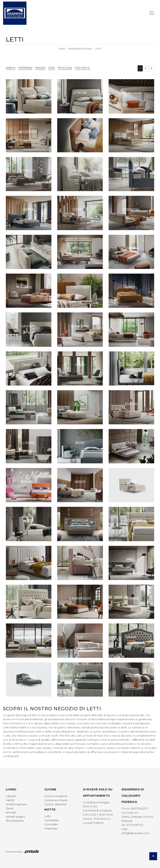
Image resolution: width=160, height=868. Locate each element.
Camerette (52, 820)
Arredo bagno (15, 817)
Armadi (11, 812)
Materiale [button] (25, 68)
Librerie (11, 796)
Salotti (10, 800)
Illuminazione (15, 821)
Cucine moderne (56, 796)
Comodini (51, 824)
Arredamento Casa (80, 49)
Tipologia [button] (65, 68)
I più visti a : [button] (83, 68)
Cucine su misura (56, 800)
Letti (98, 49)
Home (62, 49)
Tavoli (10, 808)
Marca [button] (11, 68)
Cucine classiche (55, 804)
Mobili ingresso (16, 804)
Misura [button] (40, 68)
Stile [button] (52, 68)
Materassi (51, 828)
